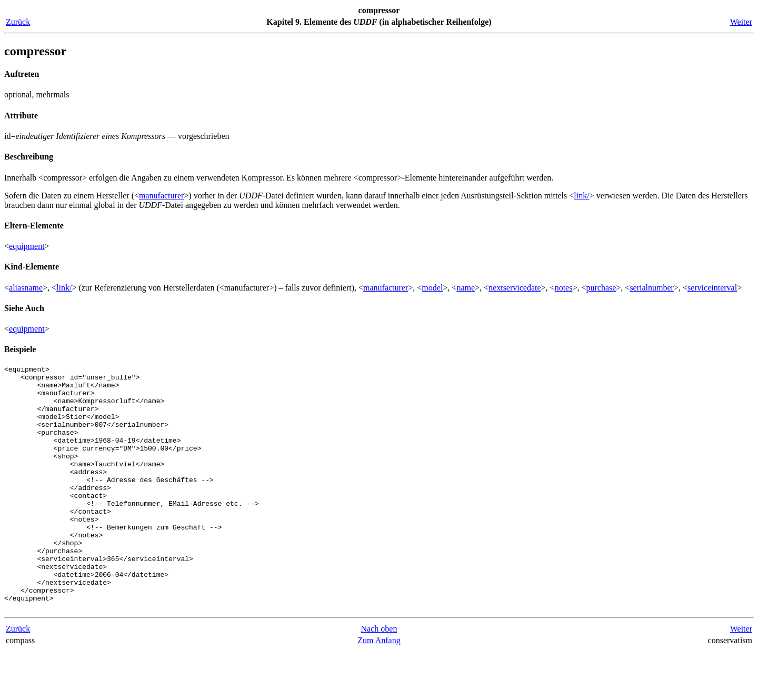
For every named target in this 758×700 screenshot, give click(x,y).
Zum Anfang (379, 689)
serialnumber (652, 288)
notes (564, 288)
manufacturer (161, 196)
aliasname (26, 288)
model (432, 288)
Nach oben (379, 678)
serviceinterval (712, 288)
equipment (27, 246)
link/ (581, 196)
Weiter (741, 22)
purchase (601, 288)
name (466, 288)
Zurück (18, 22)
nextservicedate (515, 288)
